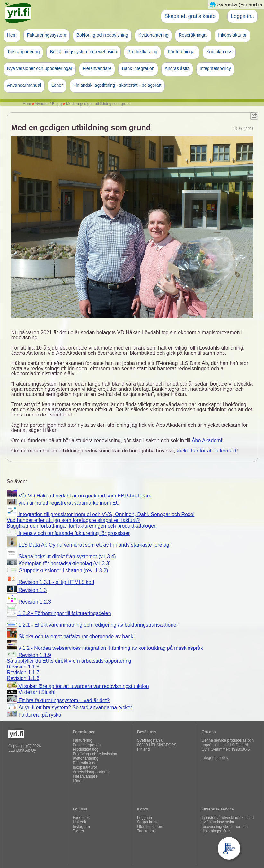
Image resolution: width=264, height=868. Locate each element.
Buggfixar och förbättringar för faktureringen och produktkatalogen (82, 526)
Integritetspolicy (215, 68)
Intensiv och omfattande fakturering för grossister (68, 533)
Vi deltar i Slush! (31, 692)
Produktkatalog (142, 52)
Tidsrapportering (23, 52)
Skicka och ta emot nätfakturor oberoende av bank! (71, 636)
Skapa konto (148, 822)
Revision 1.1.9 (29, 655)
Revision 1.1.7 (23, 672)
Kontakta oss (219, 52)
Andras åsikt (177, 68)
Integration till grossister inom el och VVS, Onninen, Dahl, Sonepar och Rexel (101, 514)
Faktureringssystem (47, 35)
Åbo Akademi (207, 440)
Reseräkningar (193, 35)
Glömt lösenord (150, 827)
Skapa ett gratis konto (190, 16)
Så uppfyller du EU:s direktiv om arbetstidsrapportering (69, 661)
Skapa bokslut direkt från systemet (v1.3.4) (61, 556)
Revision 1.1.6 (23, 678)
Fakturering (83, 740)
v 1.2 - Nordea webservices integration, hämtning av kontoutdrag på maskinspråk (105, 648)
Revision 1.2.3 (29, 602)
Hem (12, 35)
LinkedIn (80, 822)
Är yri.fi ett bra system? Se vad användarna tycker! (70, 707)
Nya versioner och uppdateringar (40, 68)
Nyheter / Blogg (49, 104)
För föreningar (182, 52)
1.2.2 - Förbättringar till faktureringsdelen (59, 613)
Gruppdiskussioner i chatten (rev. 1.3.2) (57, 571)
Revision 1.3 (27, 590)
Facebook (81, 818)
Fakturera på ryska (34, 715)
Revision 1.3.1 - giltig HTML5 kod (50, 582)
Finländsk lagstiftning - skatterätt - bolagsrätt (117, 85)
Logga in (145, 818)
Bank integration (138, 68)
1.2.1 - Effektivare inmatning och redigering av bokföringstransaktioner (92, 625)
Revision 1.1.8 (23, 667)
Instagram (81, 827)
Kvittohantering (153, 35)
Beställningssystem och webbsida (83, 52)
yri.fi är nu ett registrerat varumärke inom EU (63, 503)
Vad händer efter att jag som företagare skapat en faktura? (73, 520)
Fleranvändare (97, 68)
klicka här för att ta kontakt (207, 451)
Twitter (79, 831)
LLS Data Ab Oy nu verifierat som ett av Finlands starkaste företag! (89, 545)
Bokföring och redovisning (102, 35)
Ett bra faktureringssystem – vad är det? (58, 700)
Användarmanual (24, 85)
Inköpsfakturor (232, 35)
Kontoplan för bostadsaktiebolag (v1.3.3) (59, 564)
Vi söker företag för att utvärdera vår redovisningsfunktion (78, 686)
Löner (57, 85)
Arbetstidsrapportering (92, 772)
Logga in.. (242, 16)
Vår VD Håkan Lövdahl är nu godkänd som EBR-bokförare (79, 496)
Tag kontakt (147, 831)
